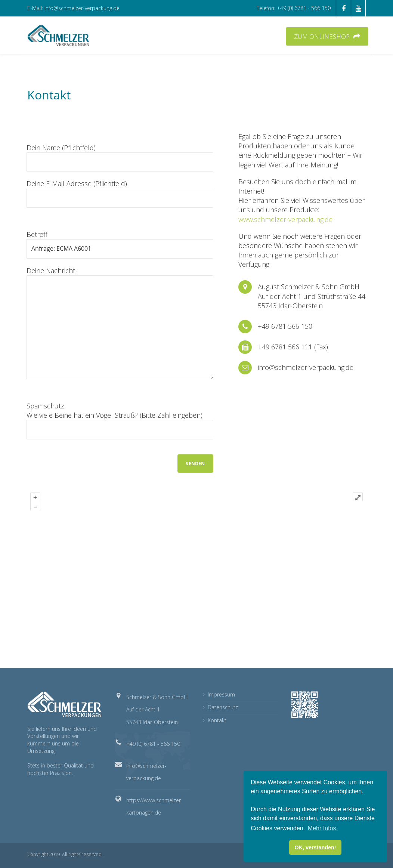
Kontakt (217, 720)
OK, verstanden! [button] (315, 847)
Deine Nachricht (120, 323)
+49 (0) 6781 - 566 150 (153, 744)
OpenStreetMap (308, 649)
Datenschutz (223, 707)
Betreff (120, 244)
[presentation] (83, 461)
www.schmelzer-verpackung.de (285, 219)
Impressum (221, 694)
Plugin (357, 649)
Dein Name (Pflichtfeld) (120, 157)
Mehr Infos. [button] (323, 828)
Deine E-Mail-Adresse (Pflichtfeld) (120, 193)
